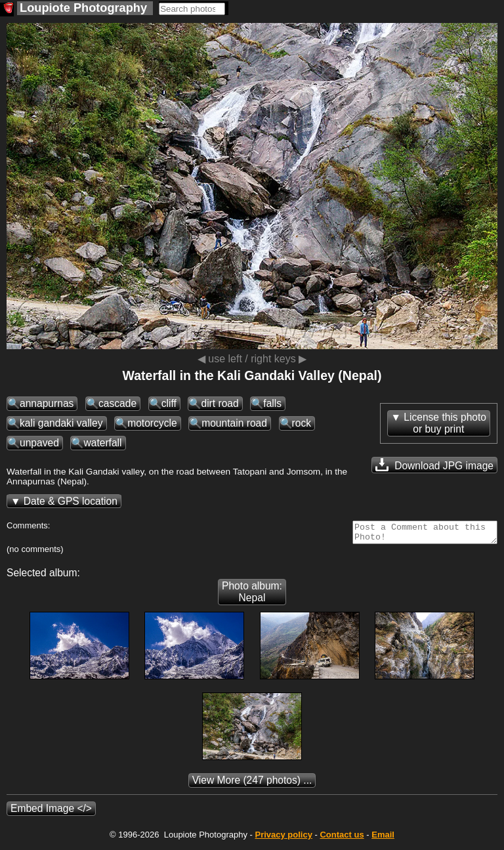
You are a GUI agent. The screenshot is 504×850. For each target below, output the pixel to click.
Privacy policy (283, 839)
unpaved (39, 443)
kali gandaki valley (61, 423)
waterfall (102, 443)
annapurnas (47, 403)
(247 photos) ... (252, 784)
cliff (169, 403)
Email (383, 839)
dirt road (220, 403)
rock (302, 423)
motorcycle (152, 423)
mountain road (234, 423)
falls (272, 403)
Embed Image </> (51, 812)
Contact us (342, 839)
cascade (117, 403)
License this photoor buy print (445, 423)
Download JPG (434, 465)
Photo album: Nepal (252, 596)
